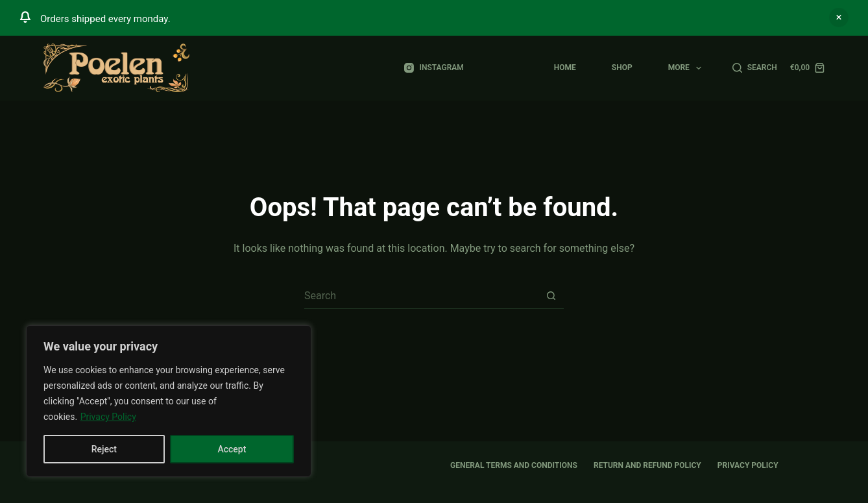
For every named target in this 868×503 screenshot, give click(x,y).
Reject (104, 449)
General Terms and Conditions (514, 465)
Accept (232, 449)
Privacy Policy (108, 417)
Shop (622, 67)
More (688, 68)
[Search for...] (421, 296)
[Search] (755, 68)
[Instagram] (434, 68)
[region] (169, 401)
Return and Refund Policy (647, 465)
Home (565, 67)
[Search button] (551, 296)
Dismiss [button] (839, 18)
